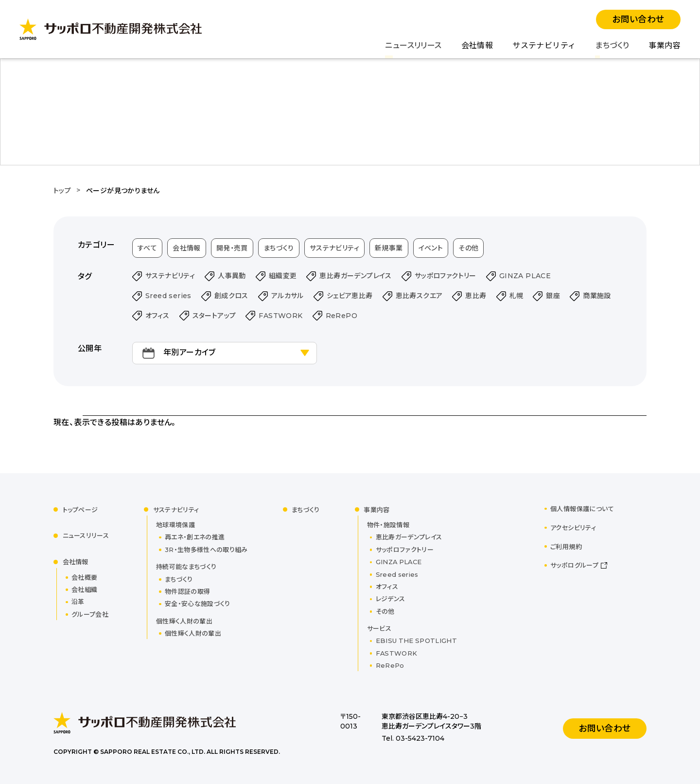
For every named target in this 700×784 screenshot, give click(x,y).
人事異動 (232, 276)
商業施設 (597, 296)
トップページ (80, 510)
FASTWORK (280, 316)
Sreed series (168, 296)
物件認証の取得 (187, 591)
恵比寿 (476, 296)
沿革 (78, 602)
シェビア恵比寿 (350, 296)
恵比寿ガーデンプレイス (355, 276)
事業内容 (665, 45)
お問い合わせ (638, 19)
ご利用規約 (566, 547)
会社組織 (84, 589)
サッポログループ (574, 565)
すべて (147, 248)
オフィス (157, 316)
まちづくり (612, 45)
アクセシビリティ (573, 528)
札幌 (516, 296)
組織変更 (283, 276)
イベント (431, 248)
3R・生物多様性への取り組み (206, 550)
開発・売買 (232, 248)
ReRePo (390, 665)
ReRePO (341, 316)
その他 (468, 248)
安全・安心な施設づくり (198, 604)
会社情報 (477, 45)
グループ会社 (90, 614)
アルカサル (288, 296)
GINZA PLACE (525, 276)
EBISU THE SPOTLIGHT (416, 641)
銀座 (553, 296)
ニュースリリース (413, 45)
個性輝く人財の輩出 (193, 633)
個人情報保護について (582, 509)
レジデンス (391, 599)
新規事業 (389, 248)
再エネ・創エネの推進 (195, 537)
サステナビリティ (544, 45)
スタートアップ (214, 316)
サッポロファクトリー (446, 276)
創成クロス (231, 296)
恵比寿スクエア (419, 296)
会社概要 (84, 577)
